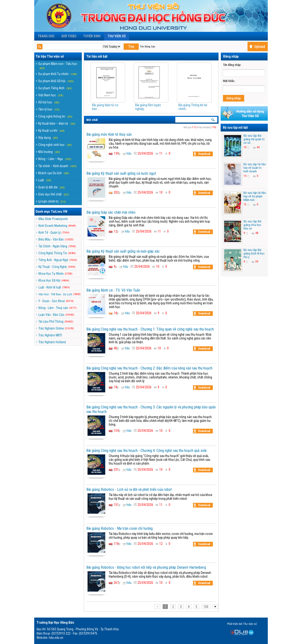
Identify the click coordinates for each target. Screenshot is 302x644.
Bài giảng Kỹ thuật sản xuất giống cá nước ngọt (121, 173)
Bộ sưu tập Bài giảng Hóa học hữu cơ (252, 225)
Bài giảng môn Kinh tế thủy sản (109, 134)
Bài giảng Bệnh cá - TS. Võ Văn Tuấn (113, 290)
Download (202, 154)
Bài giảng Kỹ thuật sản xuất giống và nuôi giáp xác (123, 251)
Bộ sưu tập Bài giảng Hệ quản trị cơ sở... (254, 139)
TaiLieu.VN (59, 212)
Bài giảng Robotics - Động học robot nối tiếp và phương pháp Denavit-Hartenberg (146, 567)
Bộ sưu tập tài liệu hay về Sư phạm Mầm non (255, 196)
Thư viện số (117, 36)
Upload (257, 47)
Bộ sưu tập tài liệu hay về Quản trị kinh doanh (255, 168)
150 (206, 607)
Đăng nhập (234, 98)
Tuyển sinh (92, 36)
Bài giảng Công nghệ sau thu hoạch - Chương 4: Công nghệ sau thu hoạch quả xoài (146, 451)
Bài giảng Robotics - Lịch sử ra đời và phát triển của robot (129, 489)
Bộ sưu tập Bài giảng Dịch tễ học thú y (254, 253)
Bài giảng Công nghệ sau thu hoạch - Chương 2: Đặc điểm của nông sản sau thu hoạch (149, 368)
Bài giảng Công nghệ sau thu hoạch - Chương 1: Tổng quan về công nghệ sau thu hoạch (150, 329)
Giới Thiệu (69, 36)
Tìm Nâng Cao (147, 47)
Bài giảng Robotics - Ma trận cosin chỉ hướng (120, 528)
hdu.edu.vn (56, 638)
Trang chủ (46, 36)
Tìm (131, 47)
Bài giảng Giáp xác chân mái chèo (111, 212)
